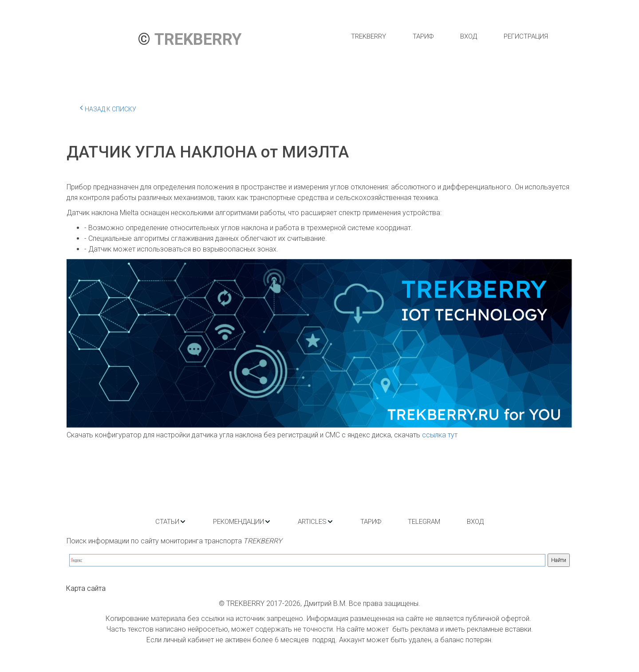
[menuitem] (369, 36)
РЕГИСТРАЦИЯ (526, 36)
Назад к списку (108, 108)
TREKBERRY (369, 36)
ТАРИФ (423, 36)
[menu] (449, 36)
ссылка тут (440, 435)
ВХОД (469, 36)
